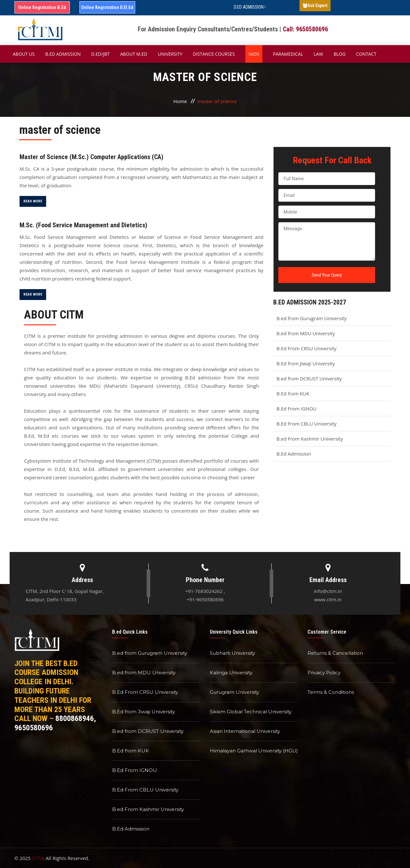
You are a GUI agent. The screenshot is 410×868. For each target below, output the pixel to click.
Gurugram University (234, 692)
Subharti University (232, 653)
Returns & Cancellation (335, 653)
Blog (339, 54)
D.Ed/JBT (100, 54)
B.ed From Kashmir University (310, 439)
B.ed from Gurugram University (312, 318)
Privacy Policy (324, 673)
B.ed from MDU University (306, 333)
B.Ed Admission (294, 454)
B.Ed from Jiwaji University (306, 363)
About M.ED (134, 54)
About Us (24, 54)
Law (318, 54)
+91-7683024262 (204, 591)
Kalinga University (231, 673)
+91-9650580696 (205, 599)
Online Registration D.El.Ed (107, 7)
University (170, 54)
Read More (33, 201)
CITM (38, 858)
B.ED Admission (63, 54)
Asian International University (245, 731)
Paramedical (288, 54)
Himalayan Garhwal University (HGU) (254, 751)
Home (180, 101)
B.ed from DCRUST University (309, 378)
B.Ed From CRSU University (306, 348)
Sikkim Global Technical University (251, 712)
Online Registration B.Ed (42, 7)
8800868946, (76, 718)
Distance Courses (214, 54)
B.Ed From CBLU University (306, 424)
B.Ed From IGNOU (296, 409)
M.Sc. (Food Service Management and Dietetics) (83, 225)
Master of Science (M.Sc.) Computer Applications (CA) (91, 157)
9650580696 (34, 728)
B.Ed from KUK (293, 393)
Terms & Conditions (331, 692)
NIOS (254, 54)
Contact (366, 54)
